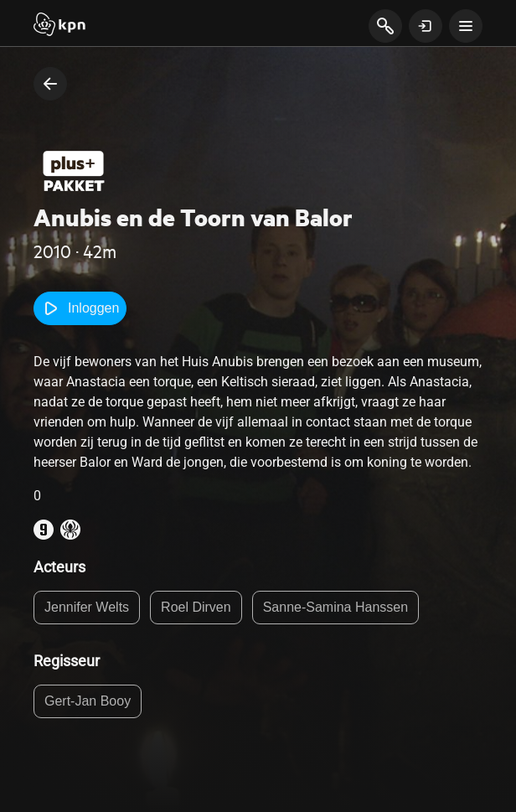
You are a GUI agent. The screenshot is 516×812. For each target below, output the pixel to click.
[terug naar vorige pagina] (50, 84)
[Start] (59, 26)
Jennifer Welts (87, 607)
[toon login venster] (426, 26)
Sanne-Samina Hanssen (335, 607)
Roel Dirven (196, 607)
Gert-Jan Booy (88, 701)
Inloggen (80, 308)
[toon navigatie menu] (466, 26)
